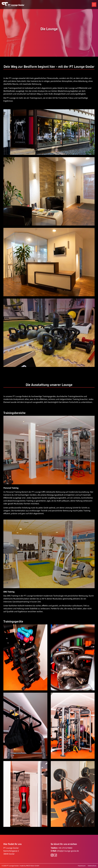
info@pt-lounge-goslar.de (68, 851)
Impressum (82, 866)
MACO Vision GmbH (33, 866)
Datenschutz (92, 866)
